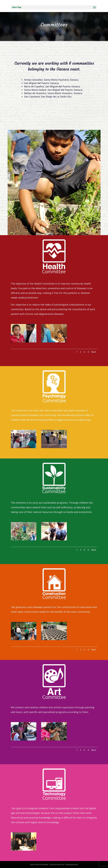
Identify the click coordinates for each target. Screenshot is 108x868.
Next (94, 352)
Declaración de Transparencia (64, 864)
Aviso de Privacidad (39, 864)
